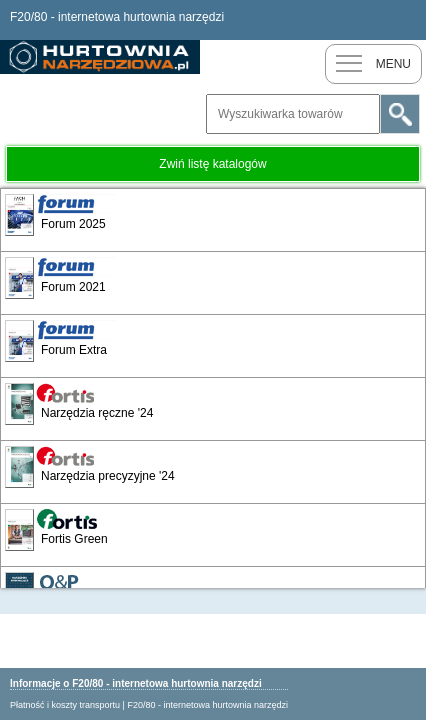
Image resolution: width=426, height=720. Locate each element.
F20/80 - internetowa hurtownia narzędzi (207, 705)
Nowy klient (366, 20)
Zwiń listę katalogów (212, 164)
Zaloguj (406, 20)
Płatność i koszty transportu (65, 705)
